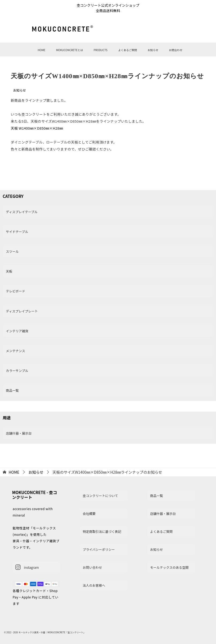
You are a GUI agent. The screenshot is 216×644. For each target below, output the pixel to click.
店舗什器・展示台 (19, 433)
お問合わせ (176, 50)
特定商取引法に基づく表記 (102, 531)
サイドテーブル (17, 231)
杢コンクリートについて (100, 496)
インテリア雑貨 (17, 331)
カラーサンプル (17, 370)
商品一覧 (12, 390)
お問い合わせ (92, 567)
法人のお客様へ (94, 585)
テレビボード (16, 291)
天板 (9, 271)
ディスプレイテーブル (22, 212)
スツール (12, 251)
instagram (27, 567)
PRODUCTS (101, 50)
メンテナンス (16, 351)
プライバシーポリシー (99, 549)
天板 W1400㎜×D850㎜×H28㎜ (37, 128)
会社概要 (89, 513)
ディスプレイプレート (22, 311)
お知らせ (153, 50)
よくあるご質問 (127, 50)
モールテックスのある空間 (169, 567)
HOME (42, 50)
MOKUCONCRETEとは (69, 50)
